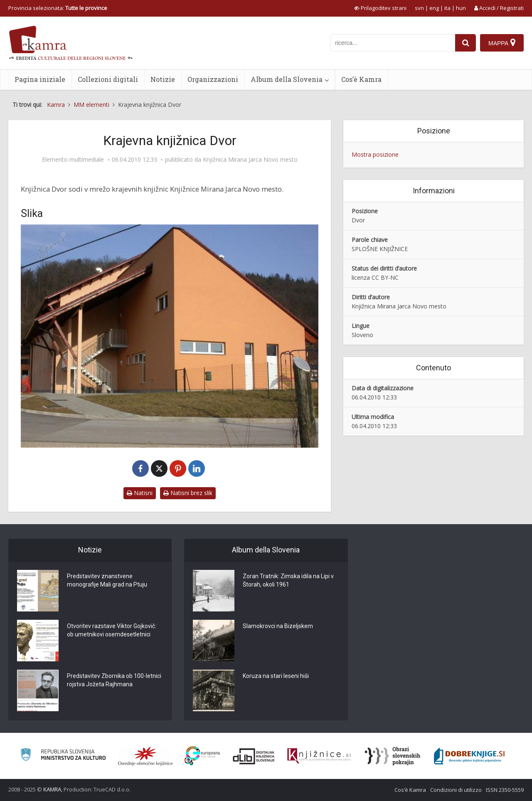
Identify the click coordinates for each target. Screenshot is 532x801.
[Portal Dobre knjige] (469, 756)
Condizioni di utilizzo (456, 790)
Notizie (163, 79)
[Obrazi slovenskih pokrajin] (393, 756)
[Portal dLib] (254, 756)
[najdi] (465, 43)
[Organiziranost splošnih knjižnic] (145, 756)
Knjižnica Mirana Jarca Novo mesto (250, 160)
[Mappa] (502, 43)
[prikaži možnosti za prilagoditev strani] (380, 8)
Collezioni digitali (108, 79)
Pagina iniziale (40, 79)
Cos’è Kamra (361, 79)
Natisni (140, 493)
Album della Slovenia (287, 79)
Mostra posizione (375, 154)
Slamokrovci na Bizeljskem (278, 626)
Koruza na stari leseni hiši (276, 676)
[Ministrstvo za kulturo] (63, 756)
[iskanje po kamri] (393, 43)
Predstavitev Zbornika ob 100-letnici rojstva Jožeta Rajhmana (114, 680)
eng (434, 8)
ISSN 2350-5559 (505, 790)
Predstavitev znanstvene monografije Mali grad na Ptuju (107, 580)
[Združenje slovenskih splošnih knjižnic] (319, 756)
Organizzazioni (213, 79)
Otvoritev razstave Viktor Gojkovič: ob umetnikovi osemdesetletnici (112, 630)
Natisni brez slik (188, 493)
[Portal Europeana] (202, 756)
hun (461, 8)
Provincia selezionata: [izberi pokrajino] (58, 8)
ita (447, 8)
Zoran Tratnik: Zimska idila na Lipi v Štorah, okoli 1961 (288, 580)
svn (419, 8)
